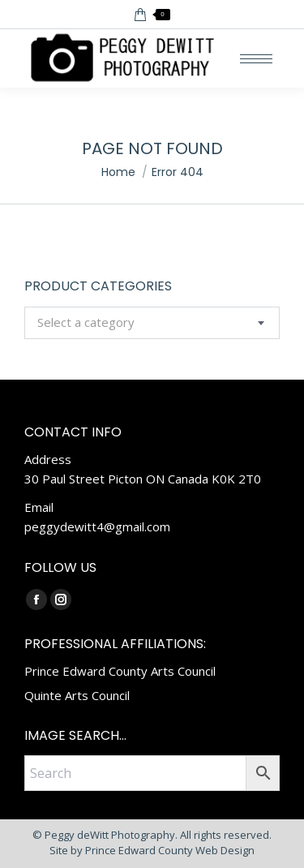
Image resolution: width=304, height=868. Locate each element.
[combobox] (152, 323)
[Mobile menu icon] (256, 59)
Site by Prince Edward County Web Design (152, 850)
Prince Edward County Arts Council (120, 671)
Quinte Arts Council (77, 695)
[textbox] (86, 322)
